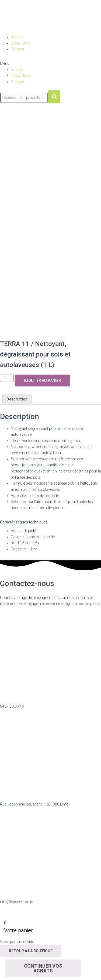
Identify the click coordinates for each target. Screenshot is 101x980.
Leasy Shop (21, 43)
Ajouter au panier (42, 381)
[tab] (17, 399)
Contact (18, 49)
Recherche (54, 97)
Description (17, 399)
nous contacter (13, 610)
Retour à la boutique (31, 951)
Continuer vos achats (43, 968)
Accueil (17, 37)
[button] (50, 64)
